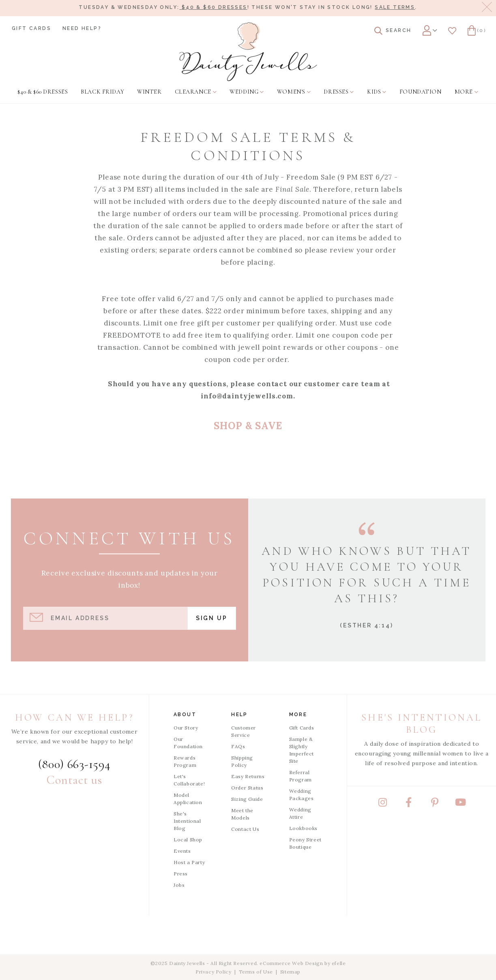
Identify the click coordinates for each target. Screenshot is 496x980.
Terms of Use (256, 972)
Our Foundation (188, 743)
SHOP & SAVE (248, 426)
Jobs (179, 885)
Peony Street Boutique (305, 843)
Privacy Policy (213, 972)
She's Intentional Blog (187, 821)
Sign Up (212, 618)
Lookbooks (303, 828)
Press (181, 874)
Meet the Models (242, 814)
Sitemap (290, 972)
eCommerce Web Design (291, 963)
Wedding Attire (300, 813)
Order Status (247, 788)
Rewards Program (185, 761)
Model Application (188, 799)
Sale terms (395, 7)
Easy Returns (248, 776)
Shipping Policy (242, 761)
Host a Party (189, 862)
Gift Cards (31, 28)
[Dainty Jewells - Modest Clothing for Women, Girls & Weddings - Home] (248, 52)
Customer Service (244, 731)
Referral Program (301, 776)
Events (182, 851)
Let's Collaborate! (189, 780)
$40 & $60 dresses (213, 7)
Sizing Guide (247, 799)
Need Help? (82, 28)
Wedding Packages (302, 795)
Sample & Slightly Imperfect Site (302, 750)
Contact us (74, 780)
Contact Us (245, 829)
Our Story (186, 728)
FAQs (238, 746)
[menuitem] (43, 92)
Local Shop (188, 840)
